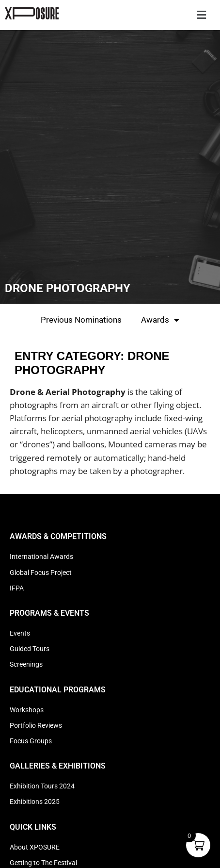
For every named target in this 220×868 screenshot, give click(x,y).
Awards (160, 320)
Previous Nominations (81, 320)
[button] (201, 15)
